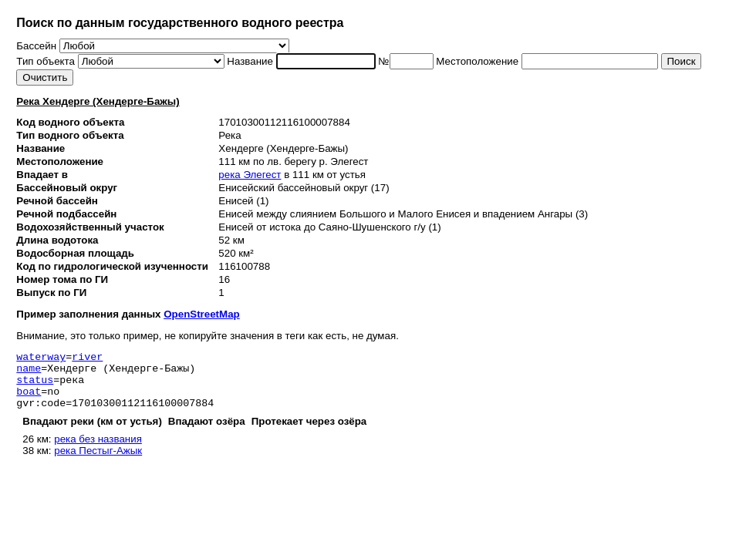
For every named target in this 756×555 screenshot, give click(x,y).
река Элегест (250, 175)
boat (29, 400)
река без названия (98, 451)
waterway (41, 358)
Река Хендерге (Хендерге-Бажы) (98, 101)
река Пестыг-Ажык (98, 462)
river (87, 358)
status (35, 386)
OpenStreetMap (202, 314)
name (29, 372)
